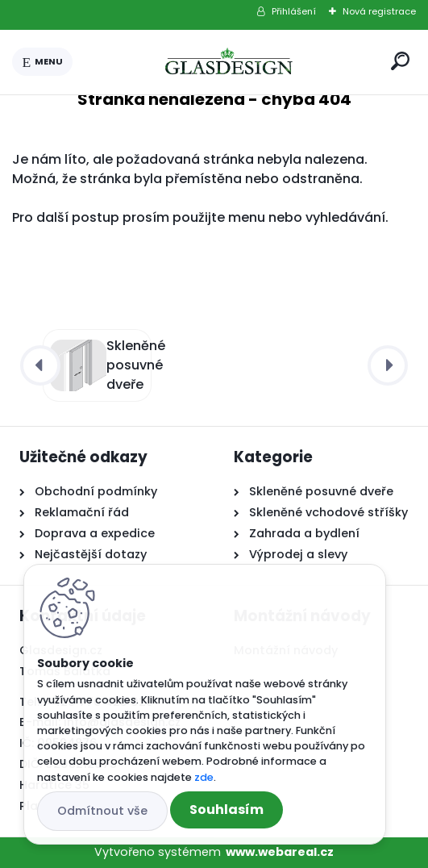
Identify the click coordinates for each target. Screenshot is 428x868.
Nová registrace (379, 11)
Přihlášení (294, 11)
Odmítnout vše (102, 811)
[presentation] (40, 365)
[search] (400, 61)
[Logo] (229, 62)
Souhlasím (226, 810)
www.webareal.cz (280, 852)
